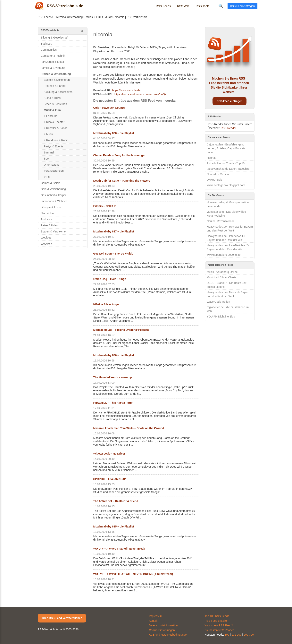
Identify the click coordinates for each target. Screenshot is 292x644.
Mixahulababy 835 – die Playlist (114, 527)
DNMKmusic (214, 180)
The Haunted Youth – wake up (113, 377)
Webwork (46, 244)
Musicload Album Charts (222, 277)
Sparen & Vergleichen (54, 231)
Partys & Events (54, 146)
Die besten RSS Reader (219, 630)
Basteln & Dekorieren (57, 80)
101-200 (236, 635)
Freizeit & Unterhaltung (69, 17)
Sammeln (50, 152)
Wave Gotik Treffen (218, 302)
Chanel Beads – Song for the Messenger (120, 155)
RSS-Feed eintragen (229, 101)
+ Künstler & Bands (56, 128)
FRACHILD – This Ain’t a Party (113, 403)
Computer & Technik (53, 56)
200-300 (249, 635)
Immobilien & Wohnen (54, 201)
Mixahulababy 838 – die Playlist (114, 133)
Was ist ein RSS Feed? (219, 625)
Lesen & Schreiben (55, 104)
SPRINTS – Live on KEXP (110, 479)
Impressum (156, 616)
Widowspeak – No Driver (109, 454)
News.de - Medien (218, 174)
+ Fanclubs (51, 116)
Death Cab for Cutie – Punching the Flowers (122, 181)
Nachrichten (48, 213)
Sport (47, 159)
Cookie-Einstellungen (162, 630)
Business (46, 44)
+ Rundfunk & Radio (56, 140)
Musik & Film (94, 17)
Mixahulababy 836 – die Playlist (114, 355)
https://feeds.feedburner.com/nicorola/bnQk (140, 94)
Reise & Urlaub (50, 225)
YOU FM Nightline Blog (221, 317)
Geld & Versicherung (53, 189)
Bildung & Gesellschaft (55, 38)
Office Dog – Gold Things (110, 279)
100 (227, 635)
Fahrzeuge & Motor (53, 62)
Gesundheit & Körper (54, 195)
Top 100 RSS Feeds (217, 616)
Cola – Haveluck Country (109, 108)
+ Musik (49, 134)
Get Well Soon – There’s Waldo (113, 254)
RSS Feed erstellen (217, 621)
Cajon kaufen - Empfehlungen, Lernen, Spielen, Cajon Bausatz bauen (226, 148)
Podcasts (46, 219)
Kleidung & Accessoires (58, 92)
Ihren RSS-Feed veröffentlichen (62, 618)
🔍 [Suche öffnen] (221, 6)
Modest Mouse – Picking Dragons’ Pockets (121, 330)
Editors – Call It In (105, 206)
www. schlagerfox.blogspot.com (226, 185)
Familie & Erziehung (53, 68)
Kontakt (154, 621)
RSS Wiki (183, 6)
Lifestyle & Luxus (51, 207)
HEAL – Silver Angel (106, 304)
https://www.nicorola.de (126, 90)
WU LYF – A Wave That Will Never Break (119, 549)
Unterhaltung (52, 165)
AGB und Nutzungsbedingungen (169, 635)
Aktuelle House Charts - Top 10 (226, 163)
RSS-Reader (228, 128)
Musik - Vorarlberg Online (222, 272)
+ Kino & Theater (54, 122)
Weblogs (46, 238)
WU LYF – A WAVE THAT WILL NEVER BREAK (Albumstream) (133, 574)
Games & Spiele (51, 183)
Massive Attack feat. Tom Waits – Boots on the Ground (129, 428)
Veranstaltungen (54, 171)
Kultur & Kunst (53, 98)
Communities (49, 50)
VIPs (47, 177)
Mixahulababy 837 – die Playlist (114, 231)
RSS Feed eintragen (242, 6)
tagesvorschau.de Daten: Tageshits (228, 169)
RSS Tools (203, 6)
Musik (108, 17)
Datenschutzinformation (163, 625)
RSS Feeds (163, 6)
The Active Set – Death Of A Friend (116, 501)
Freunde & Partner (55, 86)
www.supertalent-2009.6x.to (224, 255)
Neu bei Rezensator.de (221, 221)
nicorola (212, 158)
